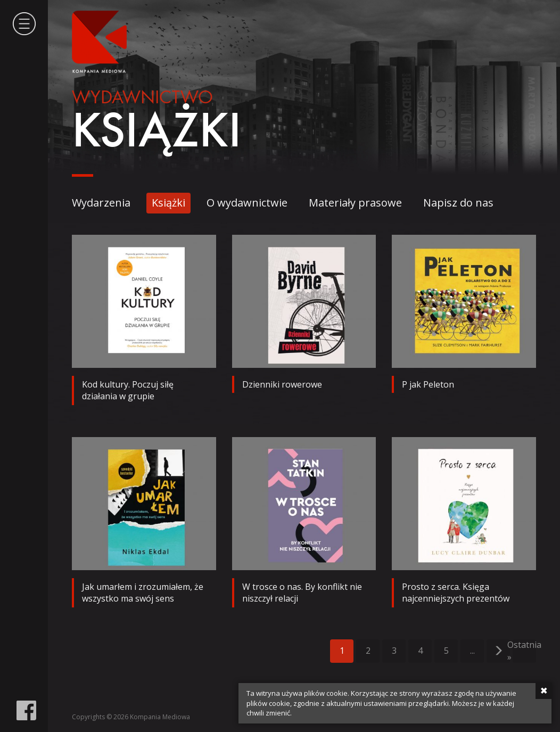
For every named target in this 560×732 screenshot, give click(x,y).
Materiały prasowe (355, 203)
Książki (168, 203)
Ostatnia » (524, 651)
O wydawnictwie (247, 203)
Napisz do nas (458, 203)
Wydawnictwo (142, 98)
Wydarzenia (101, 203)
